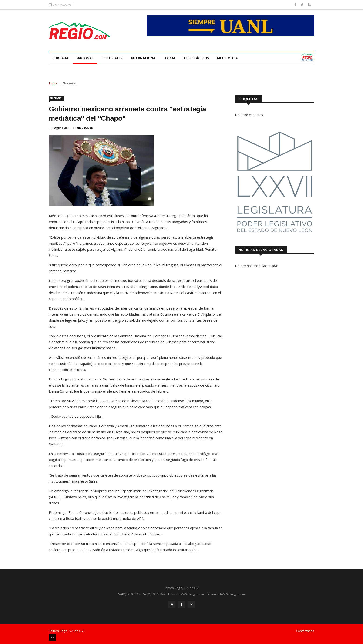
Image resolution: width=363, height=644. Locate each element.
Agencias (61, 128)
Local (171, 58)
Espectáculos (196, 58)
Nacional (85, 58)
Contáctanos (305, 631)
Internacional (144, 58)
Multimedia (227, 58)
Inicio (53, 83)
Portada (60, 58)
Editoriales (112, 58)
